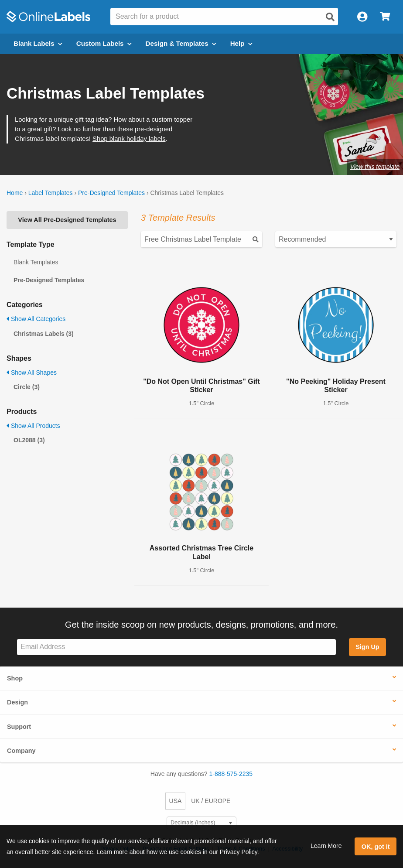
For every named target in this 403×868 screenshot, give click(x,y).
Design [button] (17, 702)
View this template (375, 167)
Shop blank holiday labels (129, 139)
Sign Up (367, 647)
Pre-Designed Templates (111, 193)
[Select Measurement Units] (201, 823)
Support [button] (19, 727)
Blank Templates (36, 262)
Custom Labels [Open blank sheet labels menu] (104, 43)
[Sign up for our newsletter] (176, 647)
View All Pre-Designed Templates (67, 220)
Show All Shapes (32, 372)
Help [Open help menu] (241, 43)
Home (15, 193)
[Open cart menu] (385, 17)
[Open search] (330, 17)
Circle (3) (27, 387)
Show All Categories (36, 319)
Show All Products (33, 426)
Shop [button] (15, 678)
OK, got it (376, 847)
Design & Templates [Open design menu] (181, 43)
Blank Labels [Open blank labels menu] (38, 43)
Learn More (326, 846)
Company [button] (21, 751)
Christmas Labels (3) (44, 334)
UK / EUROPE (211, 801)
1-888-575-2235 (231, 774)
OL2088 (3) (29, 440)
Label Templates (51, 193)
